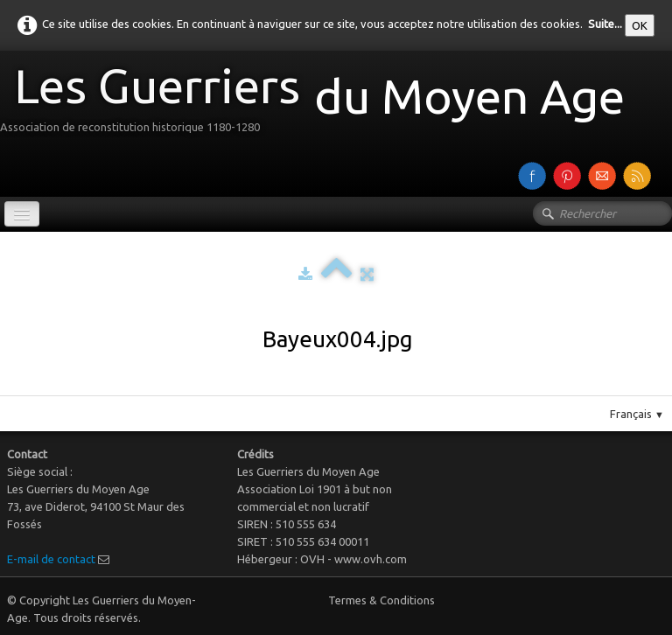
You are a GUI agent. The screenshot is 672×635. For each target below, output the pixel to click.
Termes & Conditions (381, 600)
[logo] (319, 104)
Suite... (605, 24)
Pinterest (354, 388)
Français (637, 414)
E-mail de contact (51, 559)
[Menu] (22, 214)
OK (640, 25)
